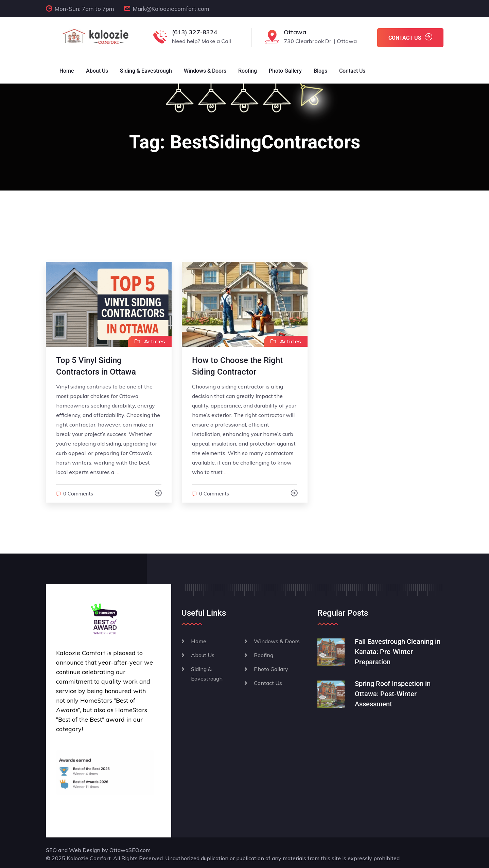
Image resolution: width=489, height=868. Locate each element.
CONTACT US (410, 37)
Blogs (320, 71)
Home (67, 71)
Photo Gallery (285, 71)
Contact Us (352, 71)
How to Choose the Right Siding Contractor (237, 366)
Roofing (248, 71)
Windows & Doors (205, 71)
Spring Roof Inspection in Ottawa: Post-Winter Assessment (393, 694)
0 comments (78, 494)
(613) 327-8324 (195, 32)
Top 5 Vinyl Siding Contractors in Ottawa (96, 366)
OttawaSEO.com (130, 850)
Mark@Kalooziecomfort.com (171, 9)
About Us (97, 71)
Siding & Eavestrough (146, 71)
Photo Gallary (271, 669)
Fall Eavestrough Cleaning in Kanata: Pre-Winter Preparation (398, 652)
